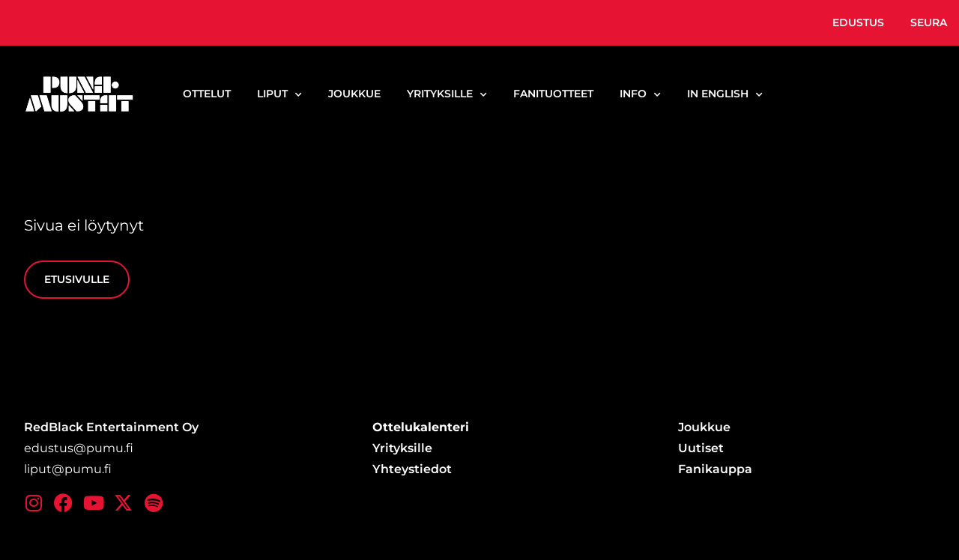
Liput (279, 94)
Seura (929, 22)
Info (640, 94)
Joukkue (354, 94)
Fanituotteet (553, 94)
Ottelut (207, 94)
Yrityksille (447, 94)
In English (725, 94)
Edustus (858, 22)
